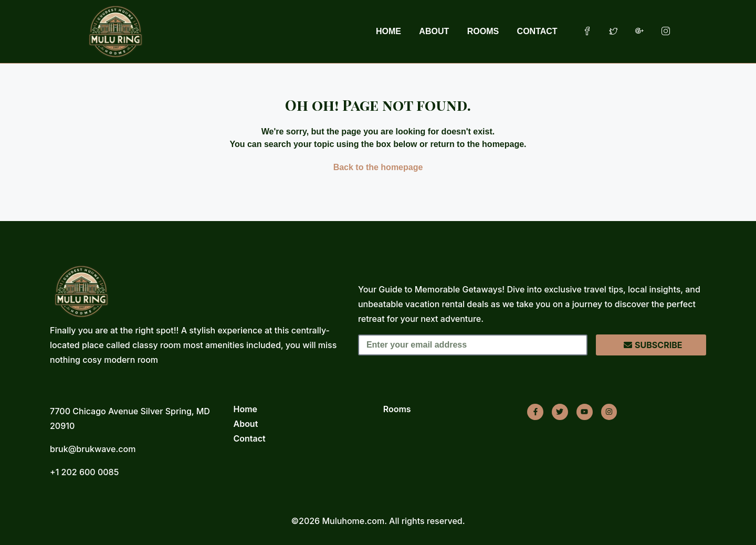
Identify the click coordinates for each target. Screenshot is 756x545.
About (246, 424)
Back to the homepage (378, 167)
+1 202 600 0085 (84, 472)
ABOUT (434, 31)
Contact (250, 438)
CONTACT (537, 31)
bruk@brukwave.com (93, 449)
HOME (388, 31)
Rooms (397, 409)
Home (246, 409)
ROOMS (483, 31)
